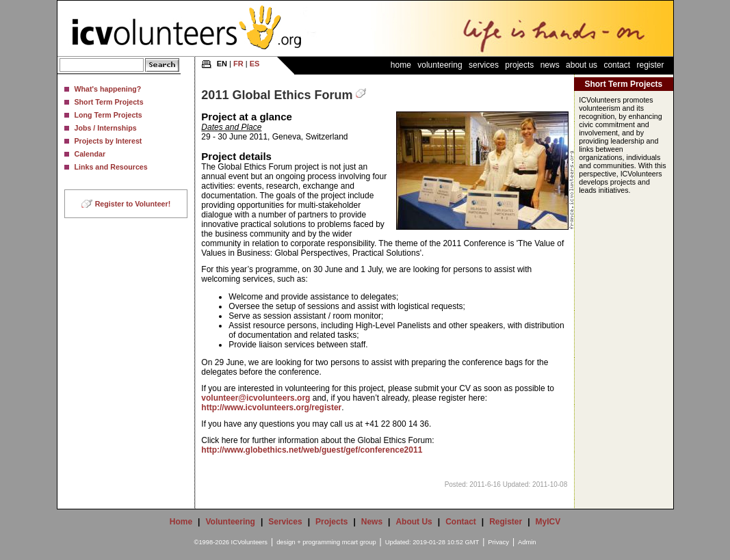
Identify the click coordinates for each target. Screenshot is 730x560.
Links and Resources (111, 167)
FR (238, 64)
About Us (582, 65)
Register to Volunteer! (133, 204)
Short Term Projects (109, 102)
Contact (617, 65)
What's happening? (108, 89)
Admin (527, 542)
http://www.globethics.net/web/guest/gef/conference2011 (312, 450)
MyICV (548, 522)
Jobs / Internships (106, 128)
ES (255, 64)
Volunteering (440, 65)
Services (484, 65)
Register (650, 65)
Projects (519, 65)
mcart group (359, 542)
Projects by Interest (108, 141)
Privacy (498, 542)
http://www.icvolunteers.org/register (271, 408)
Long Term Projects (108, 115)
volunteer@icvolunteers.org (256, 398)
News (550, 65)
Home (401, 65)
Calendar (90, 154)
